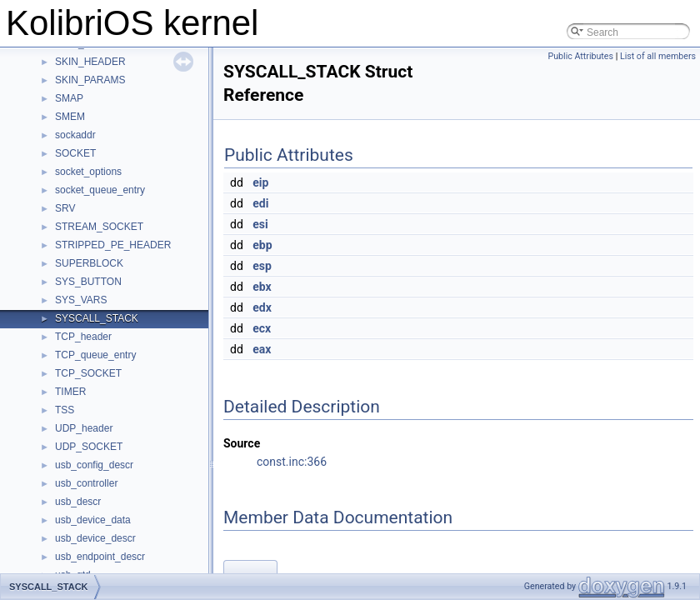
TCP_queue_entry (95, 355)
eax (262, 349)
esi (260, 224)
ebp (262, 245)
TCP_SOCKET (88, 373)
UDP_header (84, 428)
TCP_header (83, 337)
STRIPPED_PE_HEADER (113, 245)
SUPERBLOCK (89, 263)
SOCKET (75, 153)
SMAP (69, 98)
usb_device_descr (95, 538)
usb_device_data (93, 520)
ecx (262, 328)
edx (262, 307)
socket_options (88, 172)
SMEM (70, 117)
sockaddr (75, 135)
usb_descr (78, 502)
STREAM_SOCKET (99, 227)
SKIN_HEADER (90, 62)
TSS (65, 410)
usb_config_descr (94, 465)
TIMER (70, 392)
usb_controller (86, 483)
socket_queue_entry (100, 190)
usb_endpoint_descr (100, 557)
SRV (65, 208)
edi (260, 203)
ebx (262, 287)
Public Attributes (580, 56)
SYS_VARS (81, 300)
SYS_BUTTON (88, 282)
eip (260, 182)
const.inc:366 (292, 462)
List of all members (658, 56)
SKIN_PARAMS (90, 80)
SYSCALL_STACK (97, 318)
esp (262, 266)
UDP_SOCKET (89, 447)
